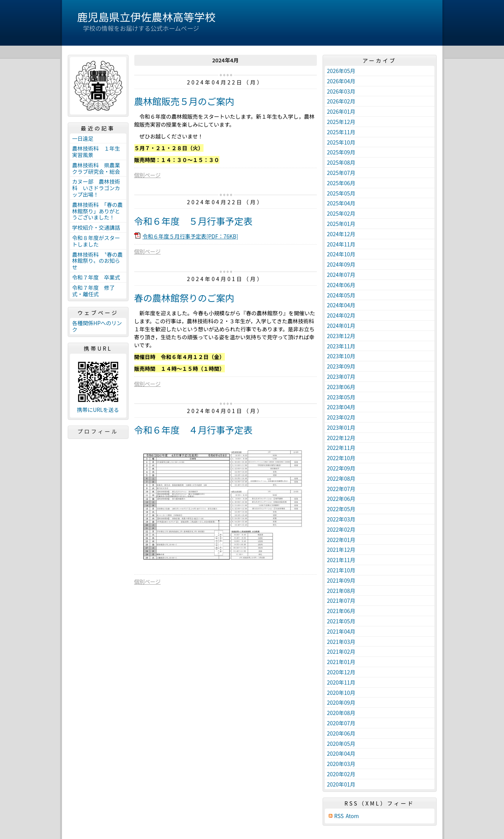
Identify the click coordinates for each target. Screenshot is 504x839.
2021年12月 (341, 550)
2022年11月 (341, 448)
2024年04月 (341, 305)
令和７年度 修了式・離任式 (94, 291)
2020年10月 (341, 693)
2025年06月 (341, 183)
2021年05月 (341, 621)
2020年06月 (341, 733)
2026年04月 (341, 81)
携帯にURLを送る (98, 410)
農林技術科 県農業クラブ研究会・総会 (96, 168)
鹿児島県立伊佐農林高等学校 (146, 17)
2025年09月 (341, 152)
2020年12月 (341, 672)
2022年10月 (341, 458)
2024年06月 (341, 285)
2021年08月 (341, 591)
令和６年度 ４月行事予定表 (198, 430)
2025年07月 (341, 173)
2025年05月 (341, 193)
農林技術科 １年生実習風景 (96, 152)
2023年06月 (341, 387)
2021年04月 (341, 631)
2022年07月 (341, 489)
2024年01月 (341, 326)
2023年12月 (341, 336)
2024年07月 (341, 275)
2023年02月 (341, 417)
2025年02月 (341, 213)
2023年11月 (341, 346)
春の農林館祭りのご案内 (184, 298)
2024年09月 (341, 264)
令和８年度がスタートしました (96, 241)
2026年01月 (341, 111)
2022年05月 (341, 509)
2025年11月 (341, 132)
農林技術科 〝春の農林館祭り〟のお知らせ (98, 261)
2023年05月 (341, 397)
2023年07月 (341, 377)
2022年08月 (341, 478)
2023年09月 (341, 366)
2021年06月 (341, 611)
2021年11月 (341, 560)
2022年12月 (341, 438)
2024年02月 (341, 315)
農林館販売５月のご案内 (184, 101)
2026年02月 (341, 101)
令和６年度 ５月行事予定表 (193, 221)
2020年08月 (341, 713)
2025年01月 (341, 224)
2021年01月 (341, 662)
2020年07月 (341, 723)
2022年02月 (341, 529)
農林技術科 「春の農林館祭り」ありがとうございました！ (98, 211)
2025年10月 (341, 142)
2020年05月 (341, 744)
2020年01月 (341, 784)
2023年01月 (341, 427)
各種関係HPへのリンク (97, 326)
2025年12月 (341, 122)
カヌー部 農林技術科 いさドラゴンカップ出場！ (96, 188)
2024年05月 (341, 295)
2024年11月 (341, 244)
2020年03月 (341, 764)
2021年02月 (341, 651)
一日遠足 (83, 138)
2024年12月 (341, 234)
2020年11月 (341, 682)
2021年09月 (341, 580)
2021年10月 (341, 570)
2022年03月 (341, 519)
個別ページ (148, 175)
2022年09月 (341, 468)
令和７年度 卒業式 (96, 277)
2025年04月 (341, 203)
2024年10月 (341, 254)
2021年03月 (341, 642)
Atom (352, 816)
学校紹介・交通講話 (96, 227)
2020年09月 (341, 702)
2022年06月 (341, 499)
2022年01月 (341, 540)
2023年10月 (341, 356)
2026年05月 (341, 71)
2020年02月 (341, 774)
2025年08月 (341, 162)
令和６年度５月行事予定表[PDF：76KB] (190, 236)
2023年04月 (341, 407)
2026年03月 (341, 91)
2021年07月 (341, 601)
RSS (339, 816)
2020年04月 (341, 753)
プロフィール (98, 431)
